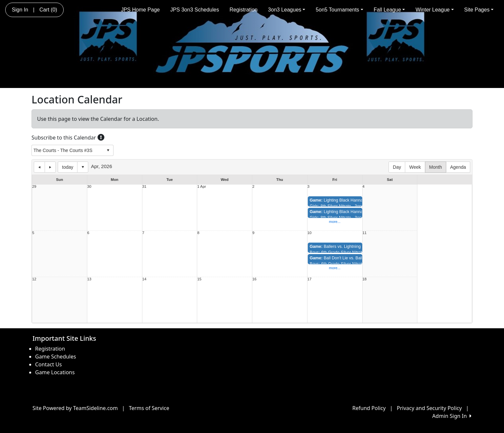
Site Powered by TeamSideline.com (75, 408)
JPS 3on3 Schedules (195, 10)
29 (34, 187)
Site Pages (479, 10)
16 (254, 279)
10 (310, 233)
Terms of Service (149, 408)
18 (365, 279)
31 (145, 187)
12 (34, 279)
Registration (243, 10)
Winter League (434, 10)
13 (89, 279)
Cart (48, 10)
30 (89, 187)
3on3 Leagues (287, 10)
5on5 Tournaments (339, 10)
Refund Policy (369, 408)
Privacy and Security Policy (429, 408)
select (108, 150)
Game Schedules (56, 357)
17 (310, 279)
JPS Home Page (140, 10)
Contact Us (48, 364)
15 (199, 279)
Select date (83, 167)
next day (50, 167)
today (68, 167)
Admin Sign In (452, 416)
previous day (39, 167)
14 (145, 279)
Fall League (389, 10)
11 (365, 233)
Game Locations (55, 372)
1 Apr (201, 187)
